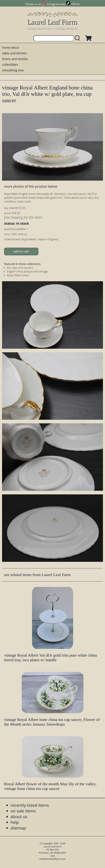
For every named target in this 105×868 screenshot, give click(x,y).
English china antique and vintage (27, 271)
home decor (11, 47)
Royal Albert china (18, 275)
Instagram (53, 4)
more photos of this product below (31, 186)
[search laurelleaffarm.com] (78, 38)
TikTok (75, 4)
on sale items (23, 811)
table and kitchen (14, 53)
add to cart (21, 251)
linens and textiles (15, 59)
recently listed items (30, 805)
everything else (13, 70)
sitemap (18, 828)
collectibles (10, 65)
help (15, 822)
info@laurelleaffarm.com (53, 859)
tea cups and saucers (20, 268)
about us (19, 816)
